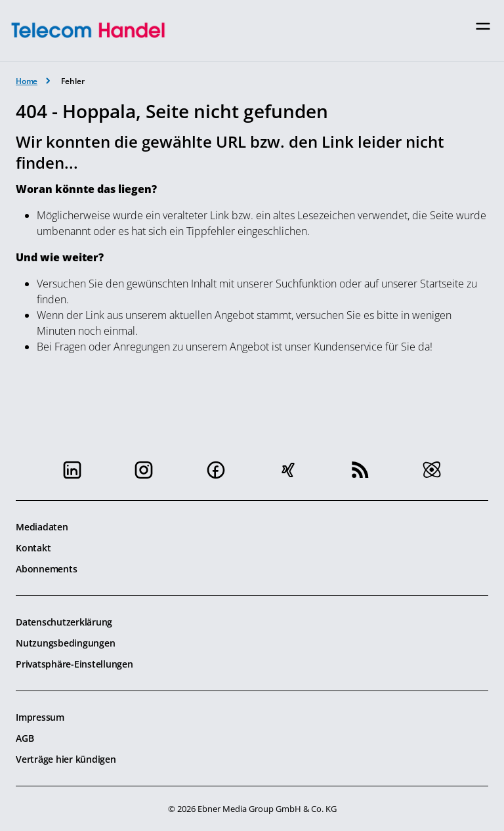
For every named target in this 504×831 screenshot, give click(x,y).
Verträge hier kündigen (66, 759)
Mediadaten (42, 527)
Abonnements (46, 569)
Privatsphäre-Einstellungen (74, 664)
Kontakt (33, 548)
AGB (25, 738)
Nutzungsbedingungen (65, 643)
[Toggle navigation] (483, 26)
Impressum (40, 717)
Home (27, 81)
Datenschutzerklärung (64, 622)
